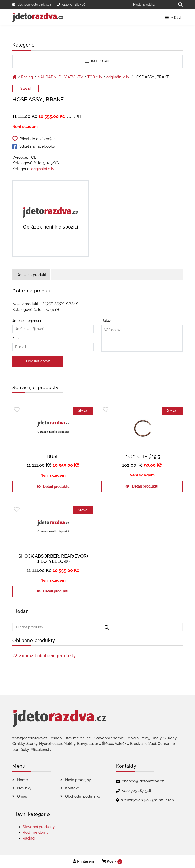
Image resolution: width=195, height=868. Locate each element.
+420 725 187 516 (71, 5)
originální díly (118, 77)
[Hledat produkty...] (179, 4)
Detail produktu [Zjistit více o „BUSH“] (56, 486)
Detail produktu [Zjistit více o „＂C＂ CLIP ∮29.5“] (145, 486)
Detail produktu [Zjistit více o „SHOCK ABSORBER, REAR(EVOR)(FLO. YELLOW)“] (56, 591)
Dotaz (142, 335)
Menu (173, 17)
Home (22, 780)
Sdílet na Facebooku (34, 147)
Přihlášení (83, 861)
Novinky (24, 788)
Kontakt (72, 788)
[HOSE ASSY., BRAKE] (51, 220)
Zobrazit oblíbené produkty (47, 656)
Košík (112, 862)
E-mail (53, 343)
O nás (22, 796)
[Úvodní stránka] (15, 77)
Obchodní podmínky (83, 796)
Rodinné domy (36, 832)
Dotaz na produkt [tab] (31, 275)
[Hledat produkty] (152, 4)
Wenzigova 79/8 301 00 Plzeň (147, 800)
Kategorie (97, 61)
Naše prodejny (78, 780)
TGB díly (95, 77)
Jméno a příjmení (53, 325)
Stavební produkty (39, 827)
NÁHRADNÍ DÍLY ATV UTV (60, 77)
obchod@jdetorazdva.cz (32, 5)
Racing (27, 77)
